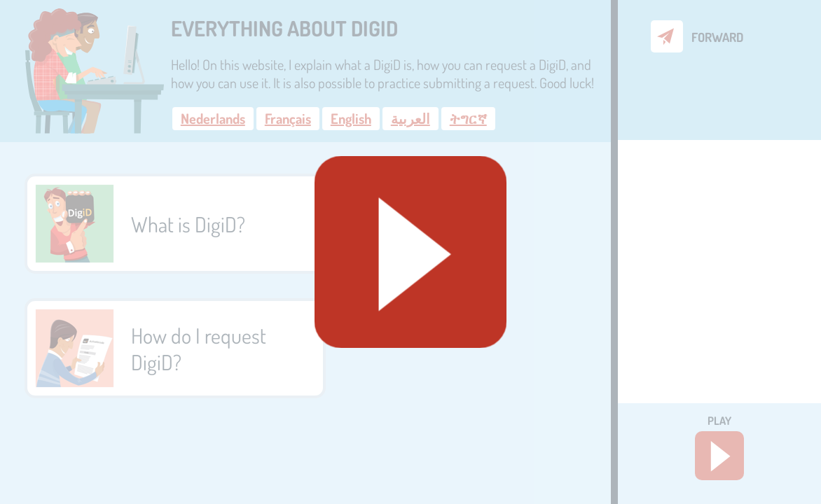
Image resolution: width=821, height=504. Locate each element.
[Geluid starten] (410, 252)
